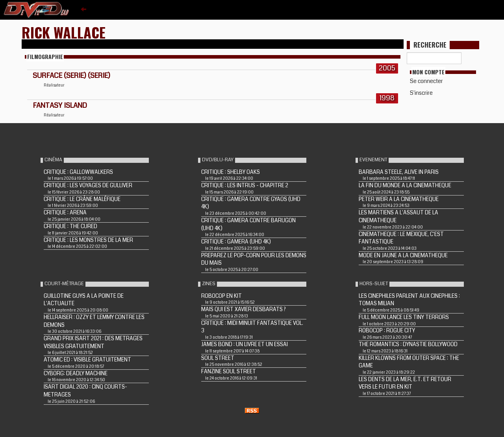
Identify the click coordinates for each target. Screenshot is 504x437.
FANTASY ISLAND (60, 105)
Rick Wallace (64, 32)
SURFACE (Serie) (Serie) (71, 76)
